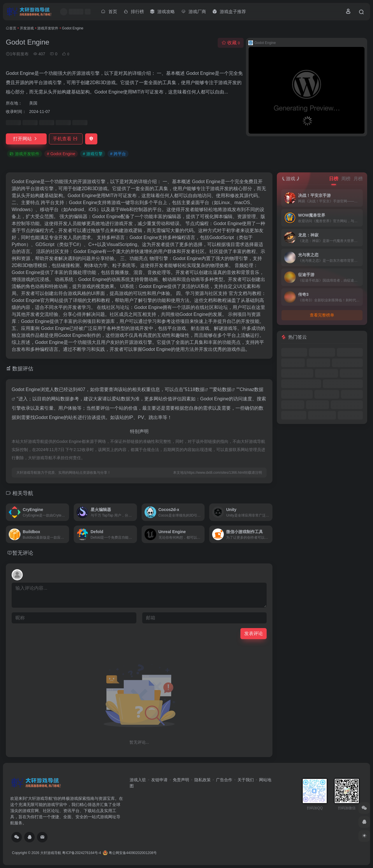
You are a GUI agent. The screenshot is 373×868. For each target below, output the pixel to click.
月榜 (358, 179)
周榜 (346, 179)
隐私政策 (203, 780)
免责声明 (181, 780)
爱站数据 (222, 389)
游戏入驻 (138, 780)
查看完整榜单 (322, 315)
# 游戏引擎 (93, 154)
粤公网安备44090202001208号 (130, 853)
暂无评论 (23, 553)
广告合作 (224, 780)
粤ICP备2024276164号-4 (81, 853)
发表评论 (254, 633)
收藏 (231, 43)
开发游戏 (27, 28)
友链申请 (159, 780)
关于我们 (246, 780)
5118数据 (195, 389)
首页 (13, 28)
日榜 (334, 179)
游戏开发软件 (48, 28)
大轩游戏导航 (51, 853)
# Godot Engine (61, 154)
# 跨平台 (118, 154)
